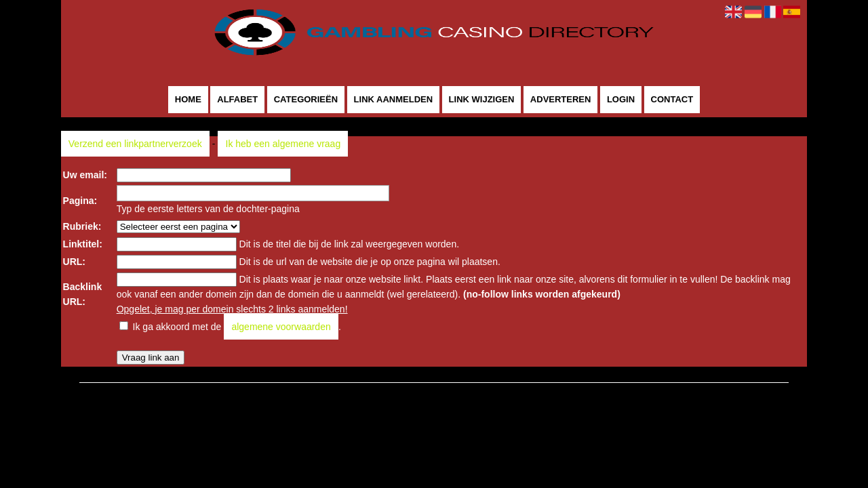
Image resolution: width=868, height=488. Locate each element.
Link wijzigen (482, 100)
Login (621, 100)
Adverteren (561, 100)
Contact (672, 100)
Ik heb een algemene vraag (283, 144)
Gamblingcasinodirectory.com (354, 390)
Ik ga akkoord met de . (237, 327)
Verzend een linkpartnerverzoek (135, 144)
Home (188, 100)
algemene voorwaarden (281, 327)
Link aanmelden (394, 100)
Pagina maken (455, 390)
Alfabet (237, 100)
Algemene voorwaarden (542, 390)
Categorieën (306, 100)
